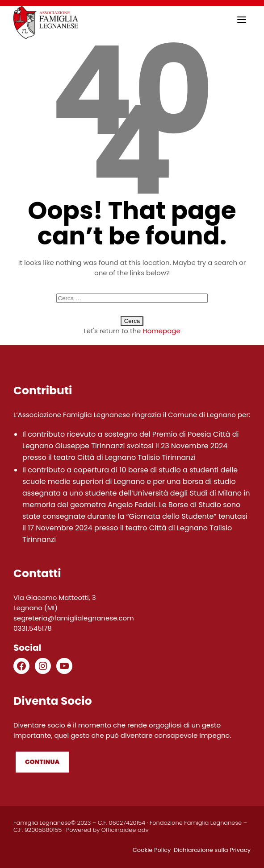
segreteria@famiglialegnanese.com (74, 618)
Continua (42, 762)
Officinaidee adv (125, 830)
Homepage (161, 331)
